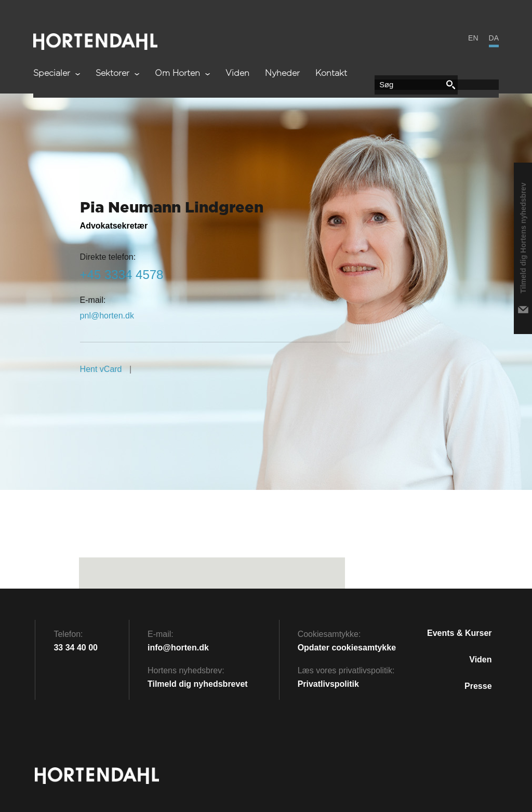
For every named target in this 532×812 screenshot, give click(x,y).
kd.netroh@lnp (107, 316)
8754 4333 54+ (122, 275)
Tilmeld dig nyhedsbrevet (198, 684)
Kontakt (331, 74)
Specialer (57, 74)
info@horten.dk (178, 648)
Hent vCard (101, 369)
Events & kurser (460, 633)
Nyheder (282, 74)
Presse (478, 686)
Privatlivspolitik (328, 684)
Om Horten (182, 74)
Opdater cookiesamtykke (347, 648)
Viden (237, 74)
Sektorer (117, 74)
